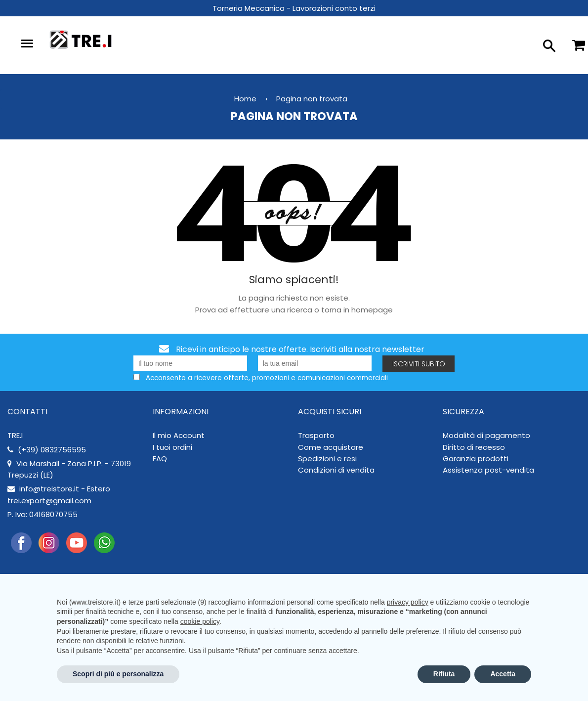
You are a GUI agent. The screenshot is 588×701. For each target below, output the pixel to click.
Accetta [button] (503, 674)
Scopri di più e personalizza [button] (118, 674)
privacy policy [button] (408, 602)
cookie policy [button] (200, 621)
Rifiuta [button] (444, 674)
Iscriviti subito (419, 364)
